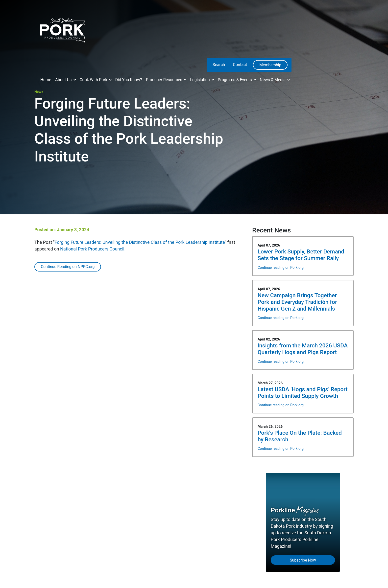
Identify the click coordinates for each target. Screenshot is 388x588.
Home (46, 80)
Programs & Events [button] (235, 80)
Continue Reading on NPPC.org (68, 267)
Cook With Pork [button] (94, 80)
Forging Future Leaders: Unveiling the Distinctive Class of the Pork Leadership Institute (140, 242)
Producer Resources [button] (165, 80)
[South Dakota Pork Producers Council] (62, 29)
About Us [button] (64, 80)
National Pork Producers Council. (93, 249)
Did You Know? (129, 80)
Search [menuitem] (219, 65)
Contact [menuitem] (240, 65)
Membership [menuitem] (270, 65)
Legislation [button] (200, 80)
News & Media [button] (273, 80)
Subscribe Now (303, 560)
